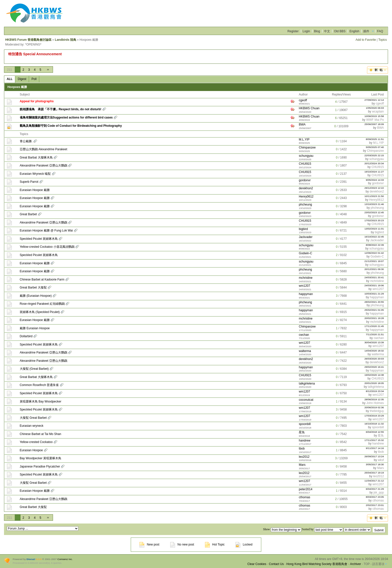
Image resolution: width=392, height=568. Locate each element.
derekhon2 (306, 188)
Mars (302, 465)
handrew (304, 440)
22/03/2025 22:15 (374, 155)
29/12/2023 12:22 (374, 188)
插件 (366, 31)
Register (293, 31)
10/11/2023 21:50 (374, 196)
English (354, 31)
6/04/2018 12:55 (375, 432)
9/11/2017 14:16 (375, 448)
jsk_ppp (379, 492)
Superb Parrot (29, 182)
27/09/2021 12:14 (374, 100)
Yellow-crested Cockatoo (36, 442)
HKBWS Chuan (309, 108)
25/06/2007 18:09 (374, 124)
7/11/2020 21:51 (375, 334)
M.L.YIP (304, 139)
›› (48, 69)
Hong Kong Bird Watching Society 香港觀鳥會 (317, 564)
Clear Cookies (257, 564)
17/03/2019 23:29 (374, 416)
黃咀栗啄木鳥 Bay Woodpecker (41, 401)
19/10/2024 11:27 (374, 172)
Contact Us (276, 564)
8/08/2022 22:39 (375, 245)
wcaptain (378, 111)
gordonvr (305, 180)
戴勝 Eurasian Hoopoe (35, 328)
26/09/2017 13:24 (374, 456)
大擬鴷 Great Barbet (33, 418)
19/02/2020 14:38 (374, 375)
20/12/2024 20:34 (374, 163)
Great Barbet (28, 214)
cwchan (304, 335)
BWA (302, 124)
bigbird (303, 229)
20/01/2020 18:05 (374, 383)
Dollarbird (26, 336)
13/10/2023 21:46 (374, 204)
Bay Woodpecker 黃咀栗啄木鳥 (41, 458)
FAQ (380, 31)
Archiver (355, 564)
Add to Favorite (366, 40)
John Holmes (375, 403)
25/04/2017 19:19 (374, 473)
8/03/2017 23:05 (375, 497)
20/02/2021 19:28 (374, 318)
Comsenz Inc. (65, 559)
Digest (22, 79)
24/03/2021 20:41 (374, 277)
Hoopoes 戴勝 (17, 87)
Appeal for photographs (37, 101)
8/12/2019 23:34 (375, 391)
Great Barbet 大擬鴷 (33, 287)
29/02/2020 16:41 (374, 367)
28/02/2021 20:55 (374, 302)
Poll (34, 79)
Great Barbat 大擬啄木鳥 (36, 157)
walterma (305, 351)
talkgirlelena (307, 383)
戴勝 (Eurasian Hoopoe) (36, 296)
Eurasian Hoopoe (31, 450)
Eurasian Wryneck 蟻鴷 (35, 174)
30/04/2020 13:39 (374, 342)
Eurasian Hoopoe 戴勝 (35, 190)
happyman (306, 294)
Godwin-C (305, 253)
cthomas (304, 497)
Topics (382, 40)
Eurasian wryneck (32, 426)
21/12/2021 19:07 (374, 261)
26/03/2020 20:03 (374, 359)
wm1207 (304, 286)
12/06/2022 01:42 (374, 253)
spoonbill (305, 424)
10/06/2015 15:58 (374, 116)
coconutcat (306, 400)
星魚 (302, 432)
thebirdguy (377, 411)
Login (306, 31)
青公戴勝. (26, 141)
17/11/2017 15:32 (374, 440)
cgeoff (303, 100)
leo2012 (304, 457)
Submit (379, 530)
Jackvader (306, 237)
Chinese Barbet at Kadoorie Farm (42, 279)
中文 (327, 31)
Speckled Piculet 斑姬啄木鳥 (39, 239)
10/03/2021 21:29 (374, 294)
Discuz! (31, 559)
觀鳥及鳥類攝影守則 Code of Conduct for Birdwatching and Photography (71, 126)
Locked (244, 544)
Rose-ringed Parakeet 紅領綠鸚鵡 (42, 304)
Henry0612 (306, 196)
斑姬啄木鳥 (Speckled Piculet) (40, 312)
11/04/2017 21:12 (374, 481)
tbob (302, 448)
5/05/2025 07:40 (375, 147)
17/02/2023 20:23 (374, 220)
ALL (10, 79)
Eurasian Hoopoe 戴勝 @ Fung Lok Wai (46, 230)
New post (149, 544)
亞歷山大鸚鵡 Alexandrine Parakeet (43, 149)
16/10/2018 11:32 (374, 424)
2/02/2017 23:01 (375, 505)
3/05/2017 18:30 (375, 464)
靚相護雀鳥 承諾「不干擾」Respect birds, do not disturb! (61, 109)
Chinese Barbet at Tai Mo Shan (40, 434)
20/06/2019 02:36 (374, 407)
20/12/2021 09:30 (374, 269)
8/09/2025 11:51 (375, 139)
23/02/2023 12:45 (374, 212)
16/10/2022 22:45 (374, 237)
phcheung (305, 204)
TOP (366, 564)
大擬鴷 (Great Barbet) (34, 369)
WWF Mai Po (375, 120)
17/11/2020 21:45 (374, 326)
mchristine (306, 278)
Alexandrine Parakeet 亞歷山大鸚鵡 (43, 165)
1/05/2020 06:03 (375, 108)
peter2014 (305, 489)
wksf (381, 460)
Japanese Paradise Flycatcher (40, 466)
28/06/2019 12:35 (374, 399)
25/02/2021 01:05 (374, 310)
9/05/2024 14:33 (375, 180)
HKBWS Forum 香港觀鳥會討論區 (28, 40)
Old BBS (340, 31)
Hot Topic (215, 544)
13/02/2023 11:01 (374, 229)
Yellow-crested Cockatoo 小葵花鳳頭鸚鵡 (47, 247)
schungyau (306, 156)
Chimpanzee (307, 147)
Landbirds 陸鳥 (65, 40)
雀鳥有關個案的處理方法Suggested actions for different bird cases (66, 117)
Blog (317, 31)
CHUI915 (305, 164)
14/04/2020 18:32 (374, 351)
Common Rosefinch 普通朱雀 (39, 385)
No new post (182, 544)
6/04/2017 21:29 (375, 489)
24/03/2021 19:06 (374, 285)
